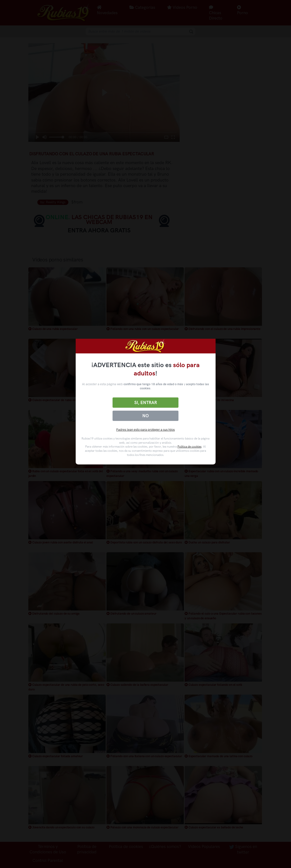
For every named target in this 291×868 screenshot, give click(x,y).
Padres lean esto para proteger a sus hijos (145, 430)
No (145, 416)
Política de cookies (189, 447)
